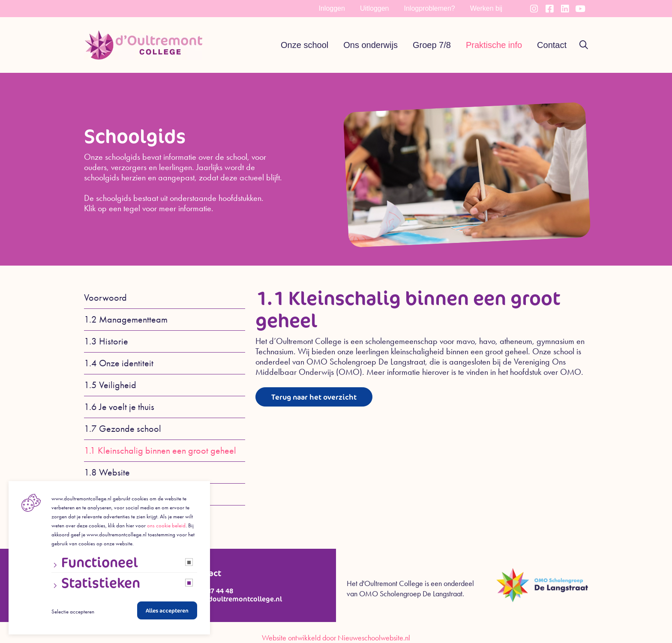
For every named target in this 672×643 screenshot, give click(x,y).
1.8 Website (107, 473)
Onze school (304, 45)
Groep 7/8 (432, 45)
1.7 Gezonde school (123, 429)
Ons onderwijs (370, 45)
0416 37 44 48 (211, 591)
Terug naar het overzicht (319, 397)
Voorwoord (105, 298)
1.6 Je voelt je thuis (119, 407)
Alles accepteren (167, 613)
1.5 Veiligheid (110, 385)
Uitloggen (375, 8)
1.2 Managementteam (126, 320)
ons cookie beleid (166, 528)
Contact (552, 45)
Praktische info (494, 45)
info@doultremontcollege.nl (236, 599)
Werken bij (486, 8)
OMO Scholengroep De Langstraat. (412, 594)
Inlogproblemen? (430, 8)
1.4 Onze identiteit (119, 363)
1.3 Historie (106, 341)
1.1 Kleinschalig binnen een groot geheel (160, 451)
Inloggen (332, 8)
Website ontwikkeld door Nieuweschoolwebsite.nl (336, 638)
